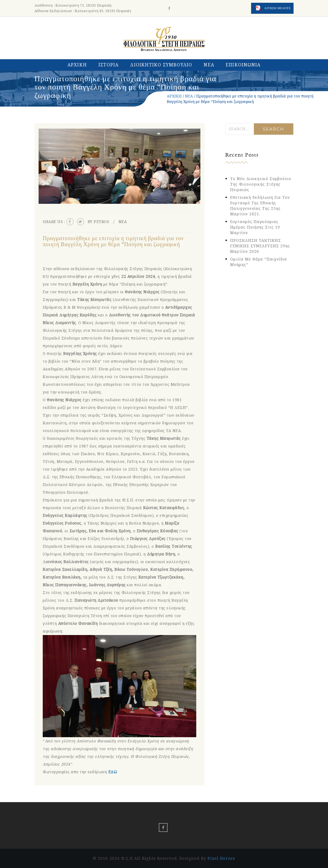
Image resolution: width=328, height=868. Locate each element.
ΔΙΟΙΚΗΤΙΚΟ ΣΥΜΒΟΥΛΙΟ (161, 65)
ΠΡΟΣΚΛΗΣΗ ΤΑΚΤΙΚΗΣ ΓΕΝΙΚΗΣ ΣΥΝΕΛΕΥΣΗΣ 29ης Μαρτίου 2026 (260, 246)
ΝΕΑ (209, 65)
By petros (99, 222)
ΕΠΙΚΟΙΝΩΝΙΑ (243, 65)
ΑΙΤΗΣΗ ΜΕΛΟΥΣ (273, 8)
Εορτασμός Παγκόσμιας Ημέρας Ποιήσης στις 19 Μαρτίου (255, 227)
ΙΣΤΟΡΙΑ (108, 65)
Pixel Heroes (221, 858)
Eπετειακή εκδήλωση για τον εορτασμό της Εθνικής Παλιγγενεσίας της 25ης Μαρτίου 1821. (260, 206)
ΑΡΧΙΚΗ (77, 65)
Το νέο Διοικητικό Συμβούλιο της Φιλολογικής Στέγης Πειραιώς (261, 184)
